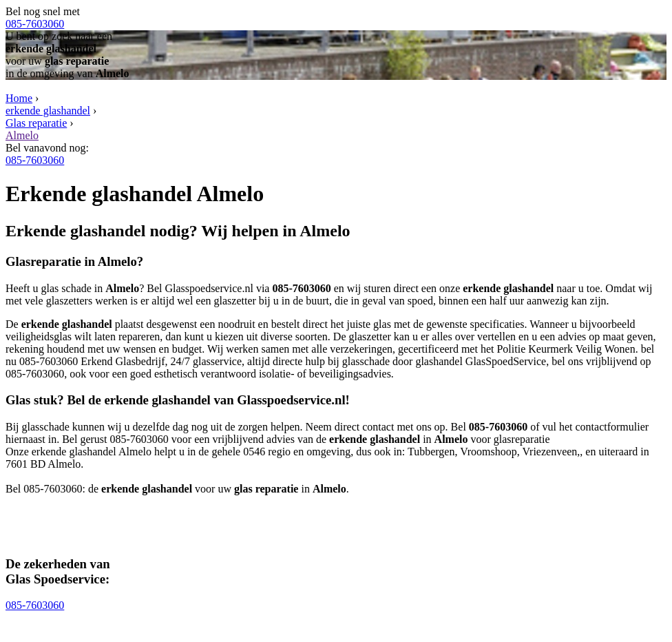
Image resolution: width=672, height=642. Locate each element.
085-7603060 (35, 24)
